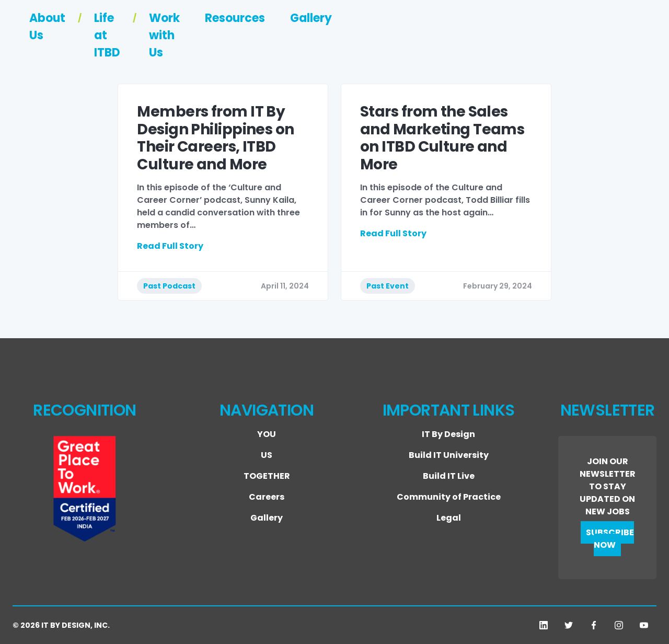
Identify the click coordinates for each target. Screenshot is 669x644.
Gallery (627, 39)
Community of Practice (449, 497)
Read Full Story (170, 246)
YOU (267, 434)
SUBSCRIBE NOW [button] (610, 539)
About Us (272, 39)
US (267, 455)
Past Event (388, 286)
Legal (449, 518)
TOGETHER (267, 476)
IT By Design (448, 434)
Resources (551, 39)
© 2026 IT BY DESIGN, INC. (61, 625)
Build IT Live (449, 476)
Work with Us (458, 39)
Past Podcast (169, 286)
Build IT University (449, 455)
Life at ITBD (359, 39)
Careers (267, 497)
